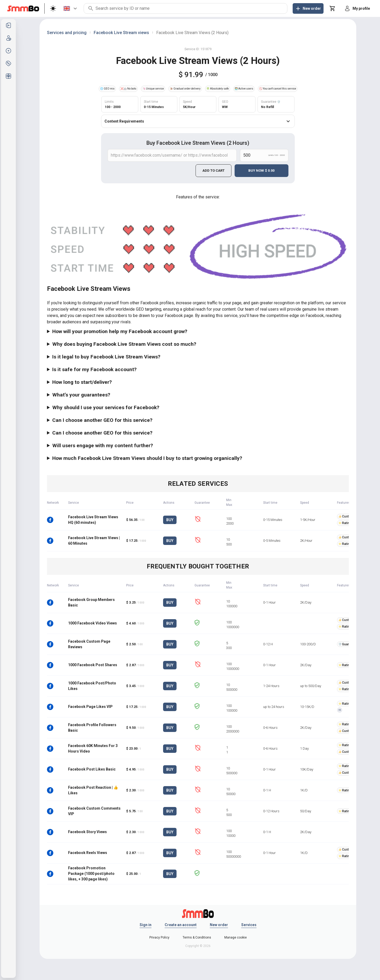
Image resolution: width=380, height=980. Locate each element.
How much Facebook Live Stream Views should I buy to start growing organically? (147, 458)
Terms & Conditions (197, 937)
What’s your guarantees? (81, 395)
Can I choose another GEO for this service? (102, 420)
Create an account (181, 925)
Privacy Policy (159, 937)
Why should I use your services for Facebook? (106, 407)
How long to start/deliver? (82, 382)
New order (219, 925)
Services (249, 925)
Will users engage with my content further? (103, 445)
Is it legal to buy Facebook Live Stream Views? (106, 357)
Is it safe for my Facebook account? (94, 369)
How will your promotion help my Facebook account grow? (120, 331)
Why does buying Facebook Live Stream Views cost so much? (124, 344)
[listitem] (8, 25)
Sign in (146, 925)
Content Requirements (198, 121)
